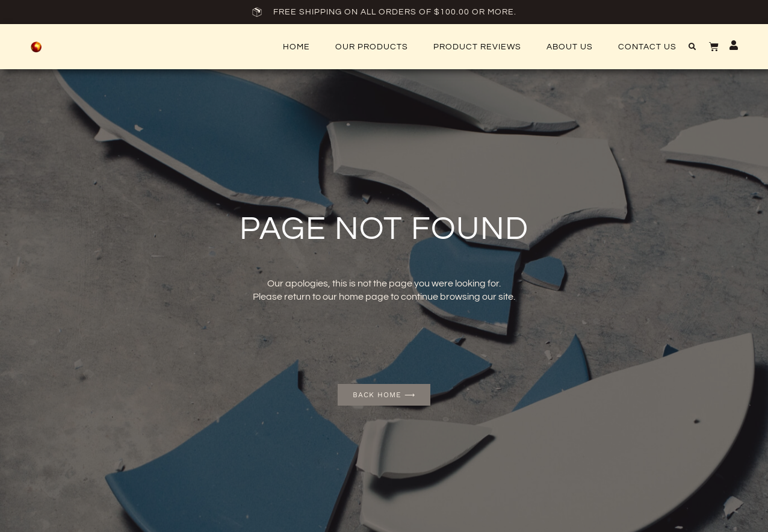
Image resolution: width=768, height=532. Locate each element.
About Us (570, 47)
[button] (692, 47)
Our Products (372, 47)
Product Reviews (477, 47)
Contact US (647, 47)
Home (296, 47)
